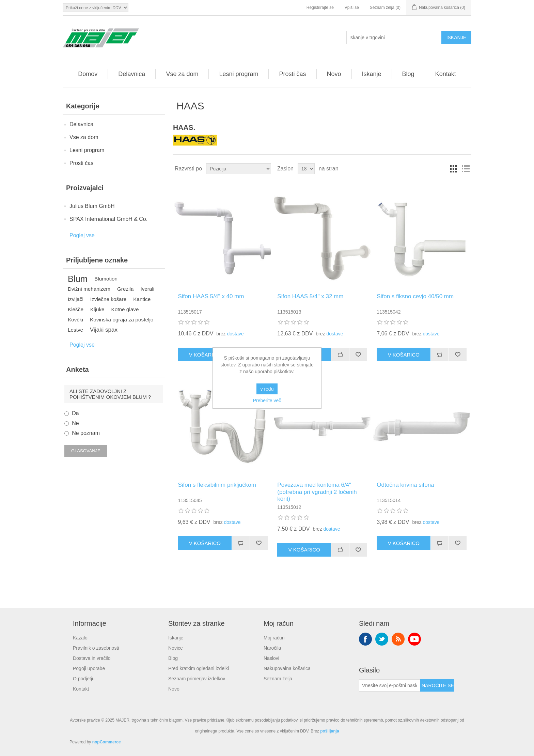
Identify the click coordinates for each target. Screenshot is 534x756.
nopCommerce (107, 742)
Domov (88, 74)
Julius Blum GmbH (92, 206)
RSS (398, 639)
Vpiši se (352, 7)
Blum (78, 279)
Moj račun (274, 638)
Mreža (453, 169)
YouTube (414, 639)
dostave (235, 334)
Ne (75, 423)
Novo (334, 74)
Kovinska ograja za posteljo (122, 320)
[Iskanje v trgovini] (394, 37)
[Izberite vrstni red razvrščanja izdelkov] (239, 169)
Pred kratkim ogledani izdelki (199, 668)
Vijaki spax (104, 330)
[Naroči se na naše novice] (390, 685)
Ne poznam (86, 433)
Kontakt (446, 74)
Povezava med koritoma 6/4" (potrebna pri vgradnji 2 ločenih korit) (317, 492)
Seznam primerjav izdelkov (197, 679)
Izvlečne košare (108, 299)
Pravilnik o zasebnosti (96, 648)
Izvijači (76, 299)
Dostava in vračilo (92, 658)
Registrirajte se (320, 7)
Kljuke (97, 309)
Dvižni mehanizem (89, 289)
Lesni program (239, 74)
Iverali (147, 289)
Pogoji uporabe (89, 668)
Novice (176, 648)
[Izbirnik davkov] (96, 8)
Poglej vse (82, 235)
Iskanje (372, 74)
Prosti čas (292, 74)
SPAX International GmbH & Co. (108, 219)
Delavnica (132, 74)
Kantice (142, 299)
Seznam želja (278, 679)
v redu (267, 389)
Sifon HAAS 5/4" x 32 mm (310, 296)
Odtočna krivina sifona (405, 485)
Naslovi (271, 658)
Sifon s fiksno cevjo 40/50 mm (415, 296)
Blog (408, 74)
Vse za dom (182, 74)
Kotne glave (125, 309)
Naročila (272, 648)
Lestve (75, 330)
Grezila (125, 289)
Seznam (466, 169)
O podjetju (84, 679)
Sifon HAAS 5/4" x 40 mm (211, 296)
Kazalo (80, 638)
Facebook (365, 639)
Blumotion (106, 279)
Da (75, 413)
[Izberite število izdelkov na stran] (306, 169)
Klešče (76, 309)
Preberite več (267, 400)
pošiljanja (329, 731)
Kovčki (75, 320)
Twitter (382, 639)
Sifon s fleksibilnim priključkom (217, 485)
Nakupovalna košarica (287, 668)
